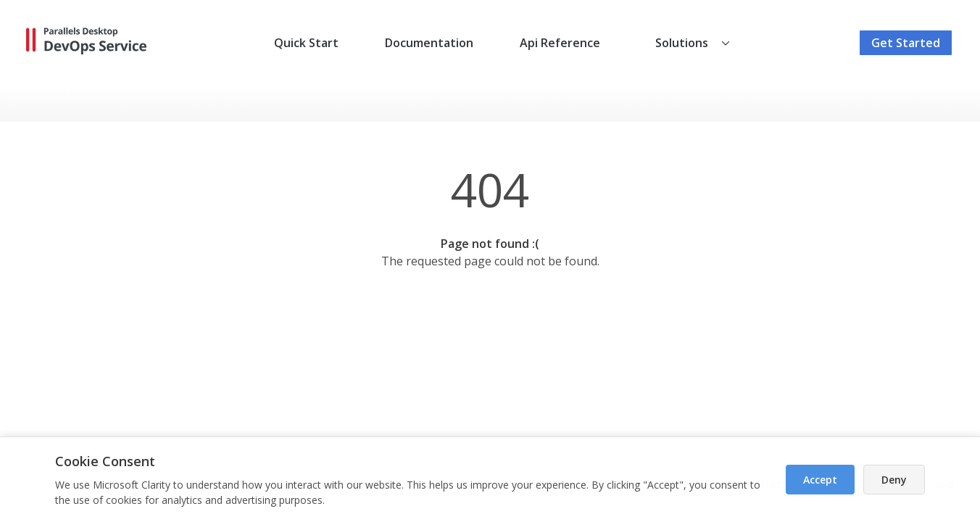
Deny (894, 480)
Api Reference (560, 43)
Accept (820, 480)
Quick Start (306, 43)
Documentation (429, 43)
